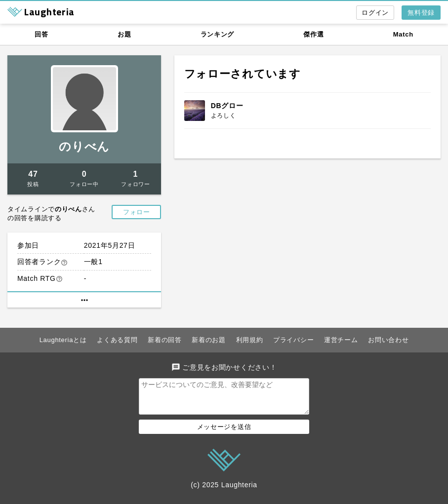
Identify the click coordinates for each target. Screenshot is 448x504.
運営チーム (341, 340)
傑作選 (313, 34)
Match (403, 34)
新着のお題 (209, 340)
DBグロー (227, 106)
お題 (124, 34)
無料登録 (421, 13)
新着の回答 (165, 340)
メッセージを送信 (224, 433)
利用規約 (250, 340)
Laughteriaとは (63, 340)
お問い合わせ (388, 340)
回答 (41, 34)
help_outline (64, 263)
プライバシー (293, 340)
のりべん (84, 146)
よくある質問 (117, 340)
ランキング (218, 34)
